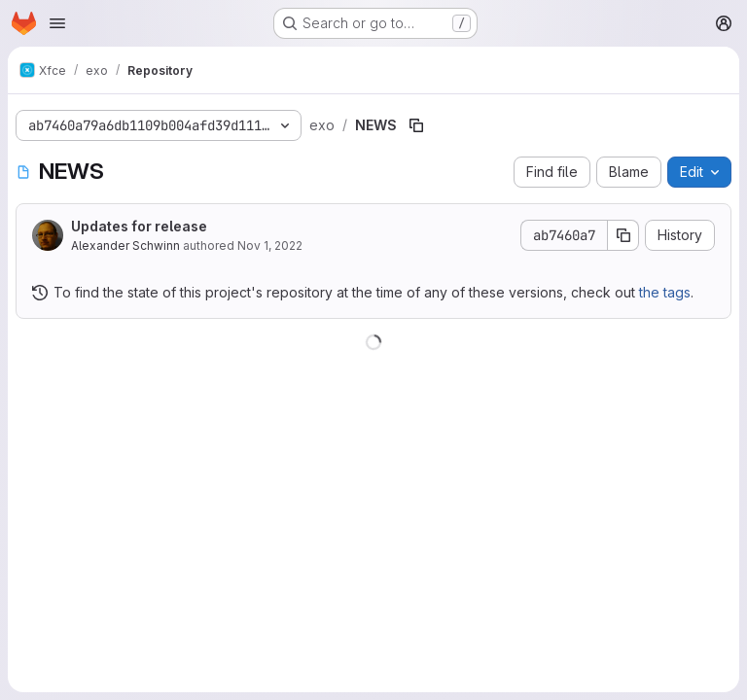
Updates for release (139, 226)
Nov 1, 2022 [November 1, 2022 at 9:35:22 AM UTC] (270, 245)
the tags (665, 292)
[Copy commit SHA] (623, 235)
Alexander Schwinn (125, 245)
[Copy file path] (416, 125)
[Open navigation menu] (57, 23)
